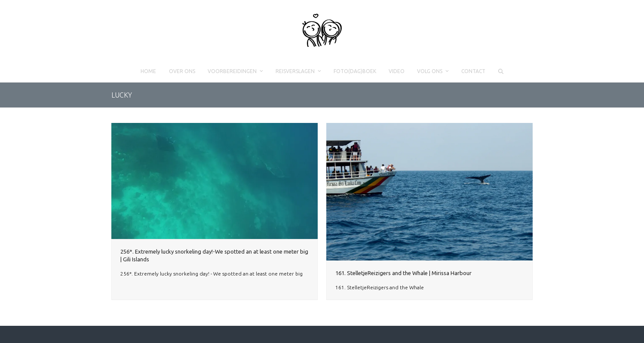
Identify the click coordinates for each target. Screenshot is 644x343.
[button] (501, 71)
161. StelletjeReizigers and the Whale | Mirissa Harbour (403, 273)
